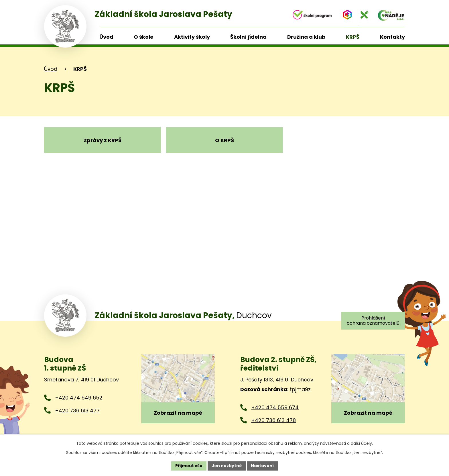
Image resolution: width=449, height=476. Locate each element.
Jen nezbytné (227, 466)
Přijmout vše (189, 466)
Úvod (51, 69)
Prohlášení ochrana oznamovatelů (373, 321)
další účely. (362, 443)
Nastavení (262, 466)
